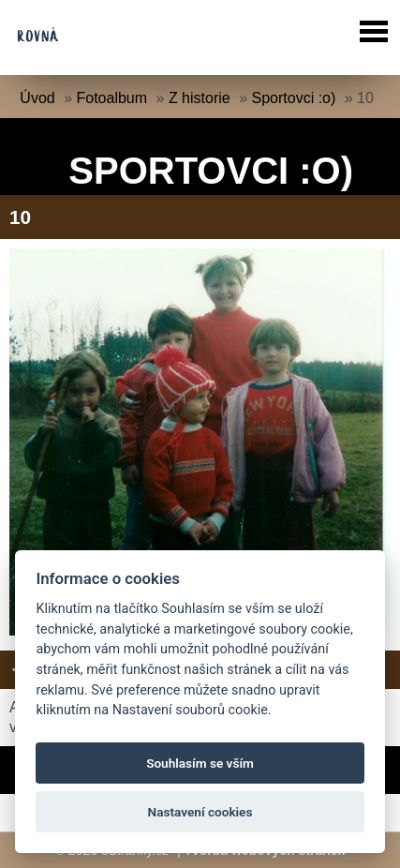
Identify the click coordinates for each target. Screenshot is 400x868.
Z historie (200, 98)
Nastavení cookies (200, 812)
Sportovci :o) (293, 98)
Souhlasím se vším (200, 763)
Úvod (37, 98)
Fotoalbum (112, 98)
